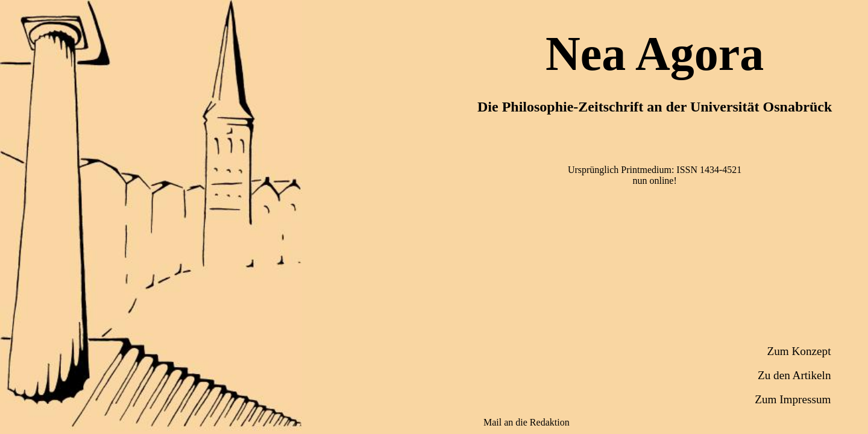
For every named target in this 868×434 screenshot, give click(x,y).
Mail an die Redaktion (527, 422)
